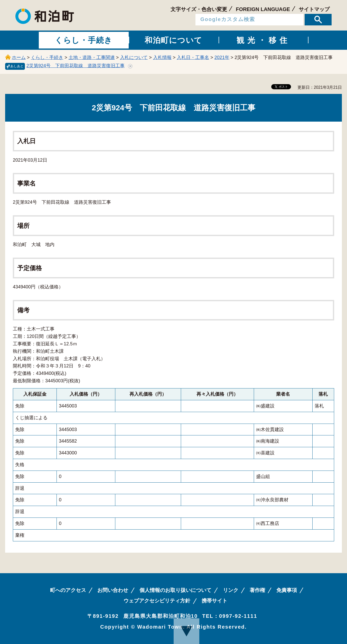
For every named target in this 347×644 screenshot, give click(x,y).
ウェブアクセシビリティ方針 (157, 601)
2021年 (222, 57)
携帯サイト (214, 601)
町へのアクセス (68, 590)
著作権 (257, 590)
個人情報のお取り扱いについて (175, 590)
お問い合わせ (113, 590)
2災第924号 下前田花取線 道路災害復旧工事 (76, 66)
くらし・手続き (47, 57)
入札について (134, 57)
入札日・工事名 (193, 57)
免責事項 (287, 590)
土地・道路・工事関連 (92, 57)
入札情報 (162, 57)
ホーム (19, 57)
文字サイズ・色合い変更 (199, 9)
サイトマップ (314, 9)
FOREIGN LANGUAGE (263, 9)
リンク (231, 590)
